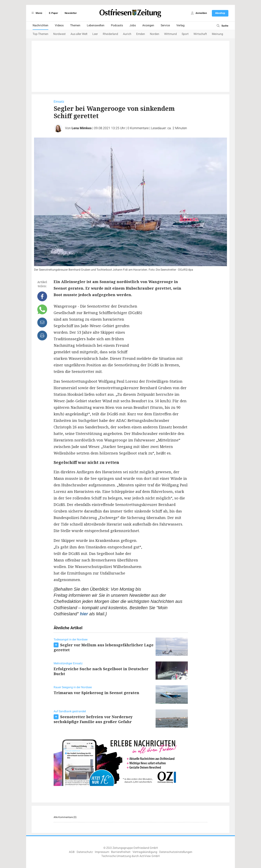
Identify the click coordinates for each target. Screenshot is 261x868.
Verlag (180, 25)
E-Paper (53, 13)
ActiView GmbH (150, 856)
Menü (36, 13)
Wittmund (170, 34)
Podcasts (117, 25)
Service (165, 25)
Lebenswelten (96, 25)
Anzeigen (148, 25)
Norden (155, 34)
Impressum (102, 852)
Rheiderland (110, 34)
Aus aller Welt (79, 34)
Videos (59, 25)
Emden (141, 34)
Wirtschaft (200, 34)
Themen (75, 25)
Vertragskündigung (145, 852)
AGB (72, 852)
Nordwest (59, 34)
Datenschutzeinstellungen (176, 852)
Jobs (133, 25)
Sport (185, 34)
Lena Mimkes (82, 128)
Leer (95, 34)
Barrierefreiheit (121, 852)
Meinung (217, 34)
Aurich (127, 34)
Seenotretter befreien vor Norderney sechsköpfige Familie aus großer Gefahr (93, 719)
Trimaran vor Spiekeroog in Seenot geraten (96, 693)
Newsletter (71, 13)
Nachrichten (40, 25)
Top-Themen (40, 34)
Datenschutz (85, 852)
